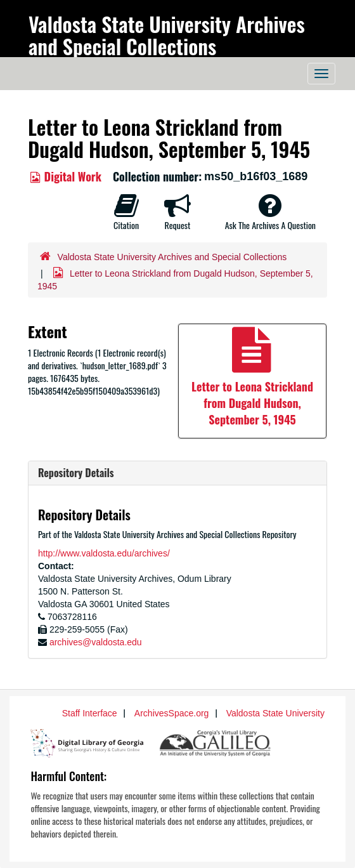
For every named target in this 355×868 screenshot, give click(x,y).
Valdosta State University (275, 713)
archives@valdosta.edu (96, 642)
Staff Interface (90, 713)
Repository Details (76, 473)
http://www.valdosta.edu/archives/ (104, 553)
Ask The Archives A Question (270, 212)
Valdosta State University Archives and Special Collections (167, 35)
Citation (126, 212)
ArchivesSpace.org (172, 713)
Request (177, 212)
